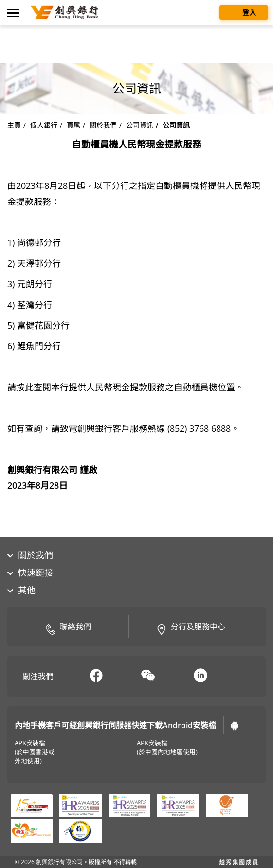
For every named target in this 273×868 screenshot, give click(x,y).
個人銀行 (44, 125)
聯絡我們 (68, 628)
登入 (244, 12)
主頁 (14, 125)
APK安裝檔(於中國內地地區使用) (167, 748)
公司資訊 (140, 125)
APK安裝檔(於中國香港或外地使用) (35, 752)
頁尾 (73, 125)
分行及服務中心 (191, 628)
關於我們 (103, 125)
